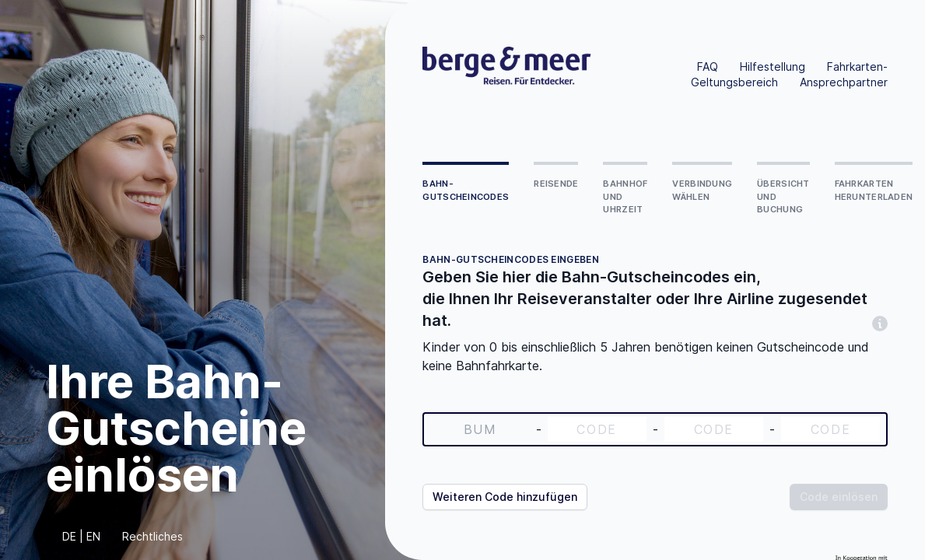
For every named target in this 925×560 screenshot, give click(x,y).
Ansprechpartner (844, 82)
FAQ (708, 66)
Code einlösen (839, 497)
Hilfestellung (773, 66)
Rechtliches (152, 536)
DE (69, 536)
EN (93, 536)
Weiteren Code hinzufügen (505, 497)
